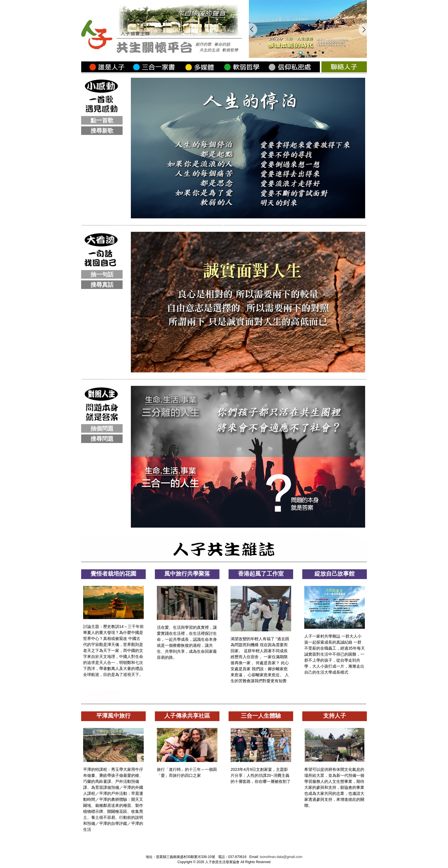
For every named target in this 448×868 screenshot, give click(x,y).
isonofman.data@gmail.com (281, 857)
